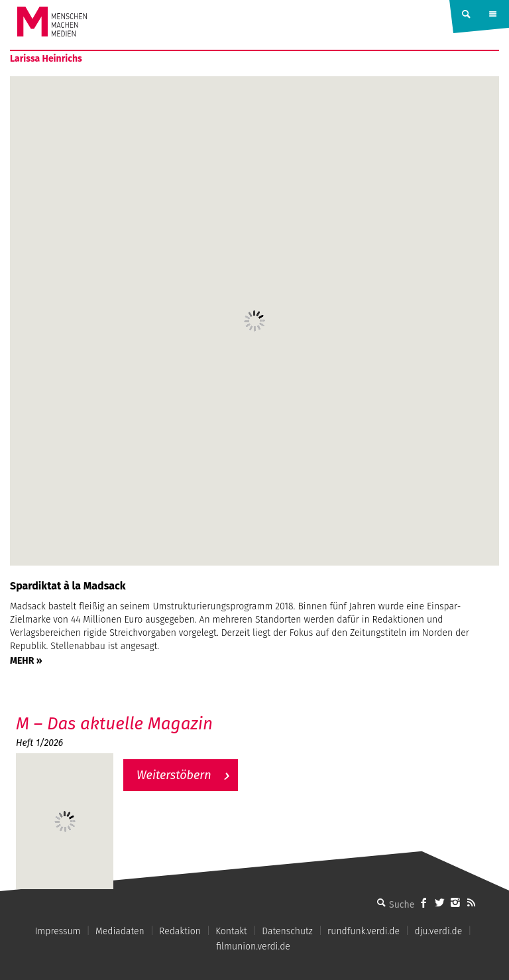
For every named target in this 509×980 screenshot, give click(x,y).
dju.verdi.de (438, 931)
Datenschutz (287, 931)
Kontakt (231, 931)
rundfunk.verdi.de (364, 931)
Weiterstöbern (174, 775)
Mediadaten (120, 931)
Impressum (57, 931)
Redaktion (180, 931)
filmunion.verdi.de (253, 947)
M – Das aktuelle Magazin (114, 724)
